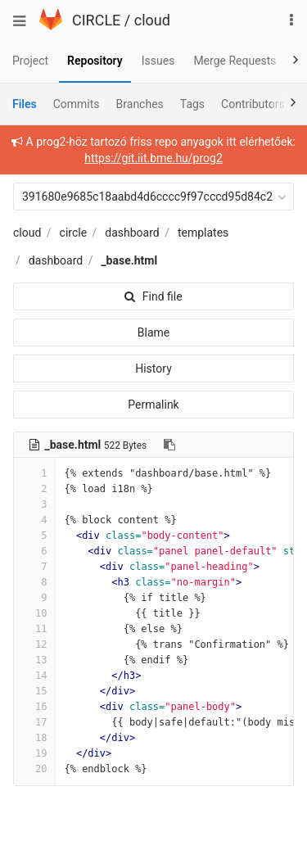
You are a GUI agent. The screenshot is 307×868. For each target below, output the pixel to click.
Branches (140, 104)
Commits (77, 104)
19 (34, 753)
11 (34, 629)
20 (34, 769)
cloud (152, 20)
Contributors (253, 104)
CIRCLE (96, 20)
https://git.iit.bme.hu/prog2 (153, 158)
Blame (153, 332)
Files (25, 104)
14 (34, 676)
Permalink (153, 405)
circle (74, 233)
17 (34, 722)
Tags (192, 104)
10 (34, 613)
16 (34, 707)
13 (34, 660)
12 (34, 644)
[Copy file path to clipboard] (169, 445)
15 (34, 691)
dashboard (132, 233)
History (153, 368)
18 (34, 738)
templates (203, 233)
